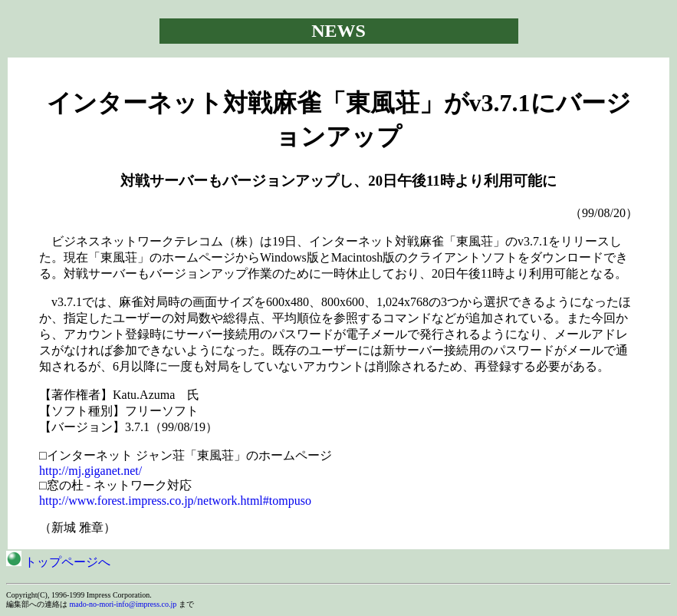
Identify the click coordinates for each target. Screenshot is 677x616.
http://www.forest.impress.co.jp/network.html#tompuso (175, 501)
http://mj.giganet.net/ (90, 471)
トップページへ (58, 562)
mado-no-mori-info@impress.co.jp (123, 604)
